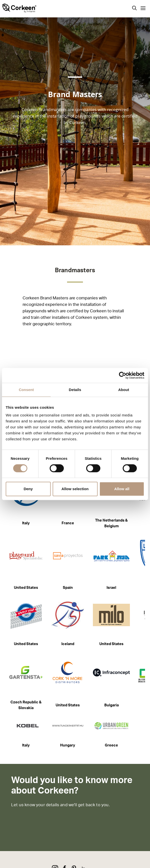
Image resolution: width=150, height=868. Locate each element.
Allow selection (75, 489)
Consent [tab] (26, 390)
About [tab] (124, 390)
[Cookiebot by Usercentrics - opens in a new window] (123, 375)
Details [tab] (75, 390)
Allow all (122, 489)
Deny (28, 489)
